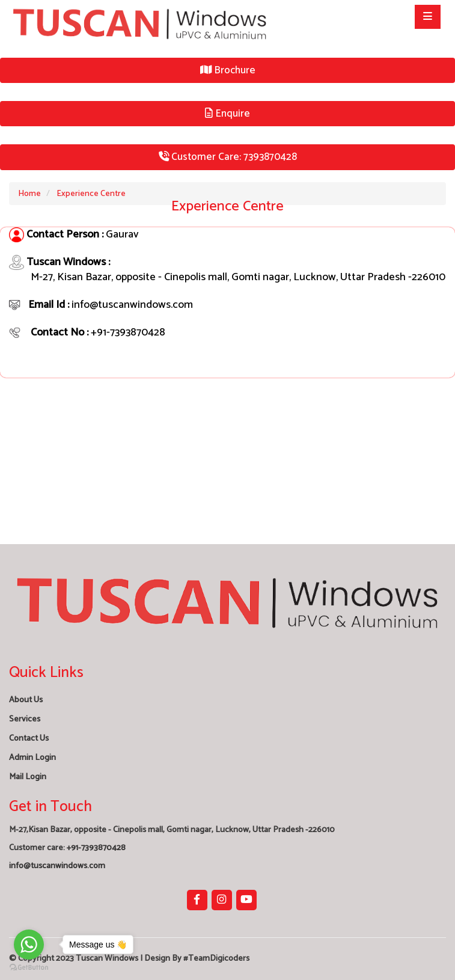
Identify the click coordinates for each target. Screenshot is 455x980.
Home (29, 194)
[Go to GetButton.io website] (29, 968)
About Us (26, 700)
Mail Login (28, 777)
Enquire (227, 114)
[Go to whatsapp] (29, 945)
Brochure (228, 70)
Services (25, 719)
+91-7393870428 (96, 848)
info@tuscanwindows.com (57, 866)
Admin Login (32, 758)
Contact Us (29, 739)
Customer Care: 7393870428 (228, 157)
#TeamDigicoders (216, 959)
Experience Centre (91, 194)
